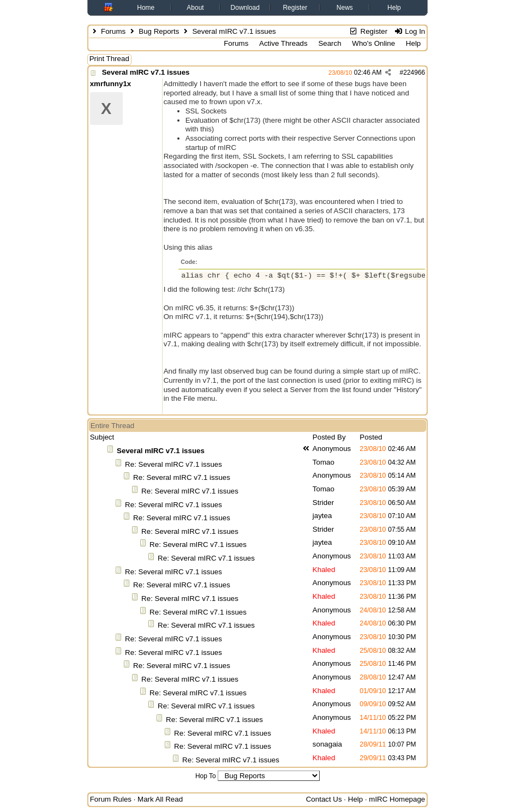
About (195, 8)
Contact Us (324, 799)
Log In (409, 31)
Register (295, 8)
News (345, 8)
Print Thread (109, 59)
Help (394, 8)
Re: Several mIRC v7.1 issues (173, 464)
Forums (113, 31)
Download (245, 8)
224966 (414, 73)
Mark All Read (160, 799)
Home (146, 8)
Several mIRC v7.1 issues (146, 72)
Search (330, 43)
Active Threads (283, 43)
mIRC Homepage (397, 799)
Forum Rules (111, 799)
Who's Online (373, 43)
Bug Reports (159, 31)
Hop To (206, 776)
